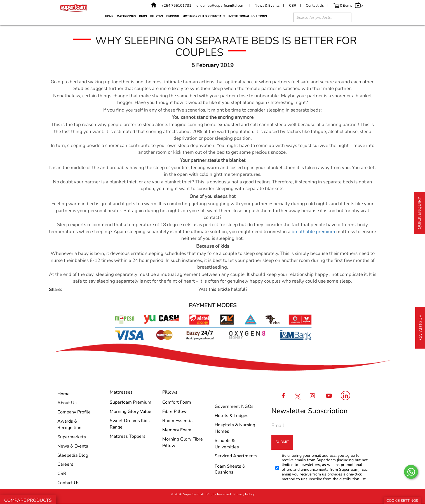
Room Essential (178, 421)
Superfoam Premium (131, 402)
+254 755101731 (176, 6)
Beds (143, 16)
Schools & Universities (227, 444)
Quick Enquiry (419, 213)
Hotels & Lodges (232, 416)
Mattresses (126, 16)
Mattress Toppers (128, 436)
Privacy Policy (244, 494)
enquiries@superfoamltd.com (220, 6)
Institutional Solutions (248, 16)
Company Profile (74, 412)
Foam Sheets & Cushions (230, 469)
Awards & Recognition (69, 424)
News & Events (267, 6)
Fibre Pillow (174, 411)
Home (109, 16)
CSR (293, 6)
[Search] (344, 18)
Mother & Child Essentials (204, 16)
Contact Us (315, 6)
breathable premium (313, 232)
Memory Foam (177, 430)
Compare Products (28, 500)
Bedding (173, 16)
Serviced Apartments (236, 456)
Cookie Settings (402, 501)
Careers (65, 464)
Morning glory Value (131, 411)
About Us (67, 403)
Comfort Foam (177, 402)
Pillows (157, 16)
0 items (346, 6)
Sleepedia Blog (73, 455)
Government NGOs (234, 406)
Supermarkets (72, 437)
